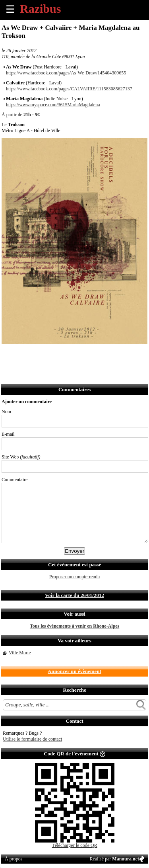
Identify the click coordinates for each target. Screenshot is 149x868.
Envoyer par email (43, 355)
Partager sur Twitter (26, 355)
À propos (14, 859)
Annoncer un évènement (74, 671)
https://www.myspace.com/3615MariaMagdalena (53, 105)
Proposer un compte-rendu (74, 577)
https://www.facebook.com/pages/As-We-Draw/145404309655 (66, 73)
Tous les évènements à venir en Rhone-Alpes (74, 626)
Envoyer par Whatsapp (78, 355)
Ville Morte (20, 653)
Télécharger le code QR (75, 845)
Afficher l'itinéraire (113, 355)
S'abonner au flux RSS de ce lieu (96, 355)
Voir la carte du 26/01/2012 (74, 595)
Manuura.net (126, 859)
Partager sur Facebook (8, 355)
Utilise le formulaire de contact (32, 739)
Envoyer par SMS (61, 355)
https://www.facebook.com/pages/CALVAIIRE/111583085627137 (69, 89)
